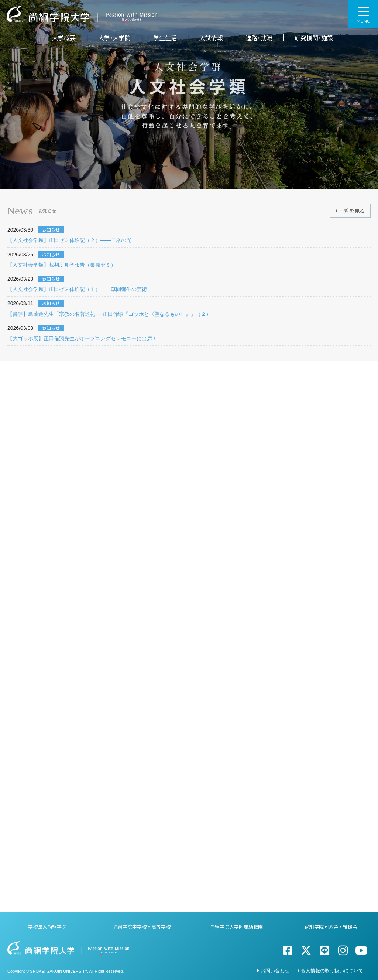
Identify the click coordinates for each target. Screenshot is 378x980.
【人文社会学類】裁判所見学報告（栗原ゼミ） (62, 265)
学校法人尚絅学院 (47, 924)
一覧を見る (350, 211)
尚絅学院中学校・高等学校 (142, 924)
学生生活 (165, 38)
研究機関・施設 (314, 38)
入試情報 (211, 38)
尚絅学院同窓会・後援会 (331, 924)
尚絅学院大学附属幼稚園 (236, 924)
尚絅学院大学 (82, 14)
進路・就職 (259, 38)
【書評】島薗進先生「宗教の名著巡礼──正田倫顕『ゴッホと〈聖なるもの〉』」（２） (109, 314)
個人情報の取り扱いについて (332, 968)
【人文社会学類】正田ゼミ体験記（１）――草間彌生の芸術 (77, 289)
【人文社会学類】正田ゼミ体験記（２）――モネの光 (69, 240)
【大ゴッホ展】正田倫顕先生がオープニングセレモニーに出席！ (82, 338)
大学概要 (64, 38)
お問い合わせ (275, 968)
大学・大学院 (114, 38)
